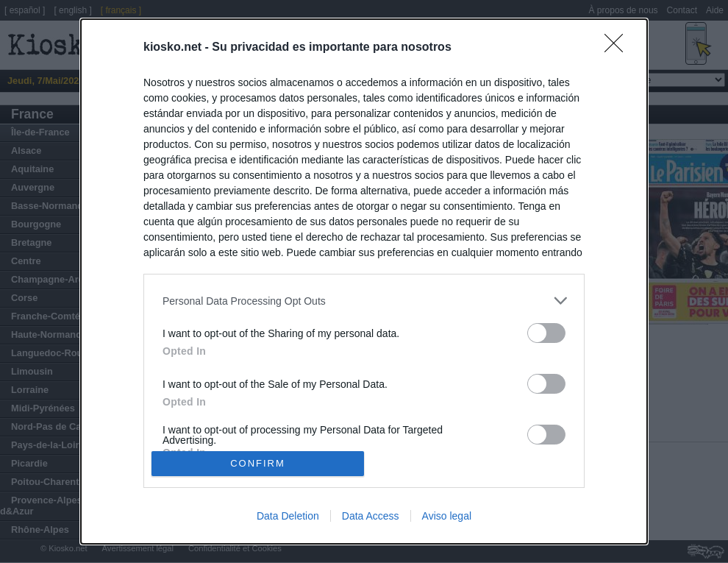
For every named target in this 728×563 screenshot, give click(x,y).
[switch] (546, 333)
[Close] (618, 48)
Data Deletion (288, 516)
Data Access (371, 516)
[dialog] (364, 281)
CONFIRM (258, 463)
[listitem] (364, 301)
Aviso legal (447, 516)
